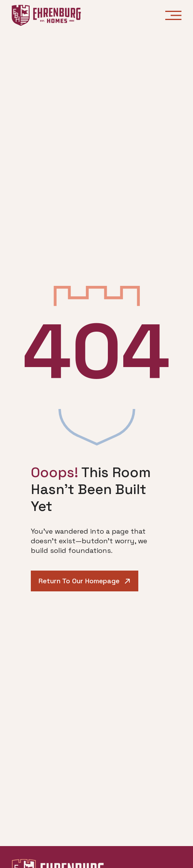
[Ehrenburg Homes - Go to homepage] (46, 15)
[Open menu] (173, 15)
